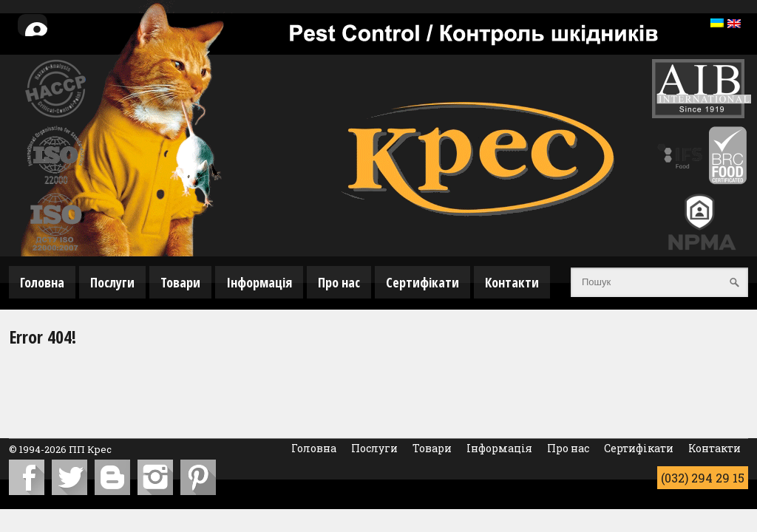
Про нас (339, 282)
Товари (180, 282)
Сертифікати (422, 282)
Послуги (112, 282)
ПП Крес (90, 449)
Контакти (512, 282)
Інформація (259, 282)
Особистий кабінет (44, 34)
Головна (42, 282)
